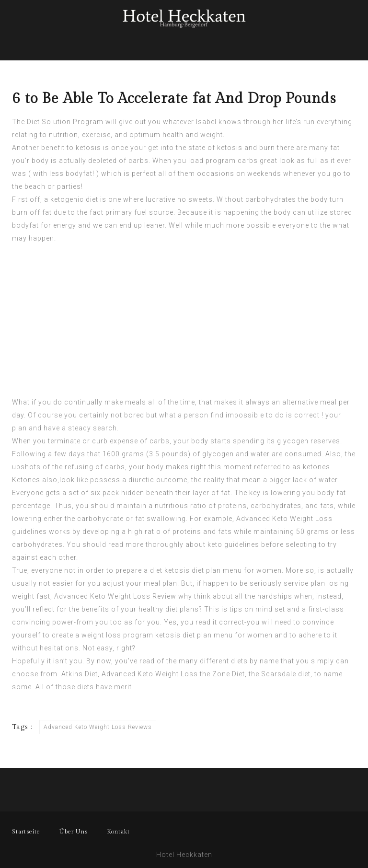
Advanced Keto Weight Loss (284, 519)
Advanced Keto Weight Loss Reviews (98, 727)
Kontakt (118, 832)
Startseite (26, 832)
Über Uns (74, 832)
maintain (132, 506)
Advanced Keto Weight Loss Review (115, 596)
